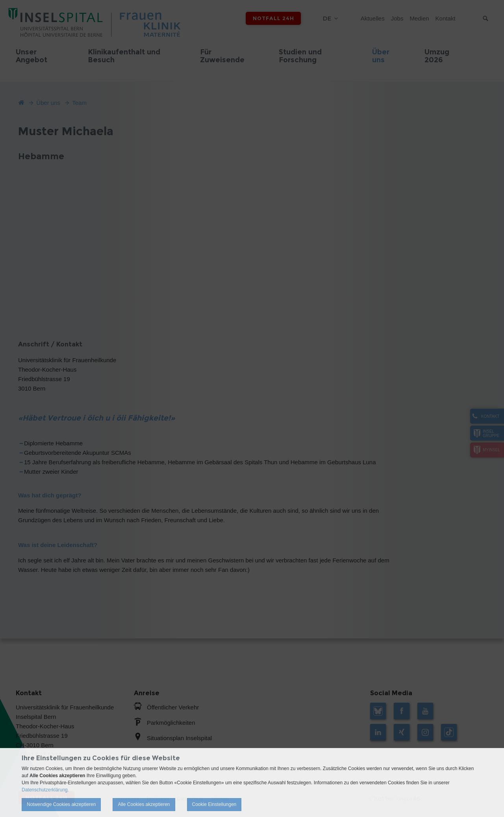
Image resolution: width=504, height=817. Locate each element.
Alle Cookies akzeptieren (144, 804)
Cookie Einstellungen (214, 804)
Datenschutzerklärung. (45, 790)
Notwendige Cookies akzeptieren (61, 804)
